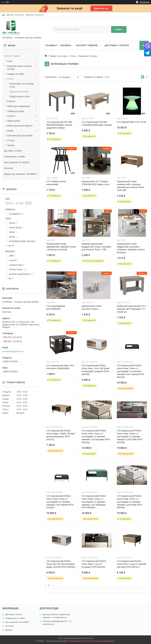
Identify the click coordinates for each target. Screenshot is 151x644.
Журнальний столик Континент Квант (92, 307)
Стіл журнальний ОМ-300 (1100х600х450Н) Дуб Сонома (97, 123)
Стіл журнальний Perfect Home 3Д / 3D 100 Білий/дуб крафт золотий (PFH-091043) (61, 564)
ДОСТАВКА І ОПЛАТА (117, 45)
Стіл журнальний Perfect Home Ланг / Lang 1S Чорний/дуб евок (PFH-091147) (132, 564)
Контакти (8, 168)
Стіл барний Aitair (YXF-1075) (131, 122)
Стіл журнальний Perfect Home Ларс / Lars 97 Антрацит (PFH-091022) (94, 564)
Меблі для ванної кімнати (20, 126)
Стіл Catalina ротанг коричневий (56, 183)
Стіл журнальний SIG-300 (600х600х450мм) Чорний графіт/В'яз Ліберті (59, 125)
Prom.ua (90, 638)
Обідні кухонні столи (20, 96)
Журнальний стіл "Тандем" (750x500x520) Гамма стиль (96, 183)
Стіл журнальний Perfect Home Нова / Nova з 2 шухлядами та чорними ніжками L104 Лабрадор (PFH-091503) (94, 502)
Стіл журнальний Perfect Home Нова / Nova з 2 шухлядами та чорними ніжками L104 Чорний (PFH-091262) (60, 502)
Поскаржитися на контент (80, 641)
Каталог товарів (12, 56)
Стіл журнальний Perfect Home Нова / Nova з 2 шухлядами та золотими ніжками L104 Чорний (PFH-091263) (131, 371)
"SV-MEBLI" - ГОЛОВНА (58, 45)
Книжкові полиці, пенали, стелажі (20, 68)
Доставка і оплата (13, 151)
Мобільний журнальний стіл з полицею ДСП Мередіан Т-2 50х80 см (132, 309)
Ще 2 (11, 278)
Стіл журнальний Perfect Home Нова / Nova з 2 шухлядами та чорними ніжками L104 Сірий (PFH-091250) (130, 436)
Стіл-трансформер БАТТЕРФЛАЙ (56, 307)
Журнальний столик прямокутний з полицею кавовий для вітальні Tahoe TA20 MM (130, 186)
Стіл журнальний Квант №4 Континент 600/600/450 (60, 367)
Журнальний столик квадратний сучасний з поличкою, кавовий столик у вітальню (131, 248)
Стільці (11, 140)
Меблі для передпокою (19, 106)
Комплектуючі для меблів (20, 136)
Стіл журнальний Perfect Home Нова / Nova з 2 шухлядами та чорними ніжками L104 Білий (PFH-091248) (130, 502)
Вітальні (11, 101)
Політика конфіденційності (104, 641)
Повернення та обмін (15, 157)
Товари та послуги (58, 56)
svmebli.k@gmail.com (13, 351)
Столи (10, 79)
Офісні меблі (13, 121)
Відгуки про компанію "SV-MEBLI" (21, 174)
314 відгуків (145, 2)
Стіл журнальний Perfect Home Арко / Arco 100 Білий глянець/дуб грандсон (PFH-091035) (96, 370)
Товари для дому (16, 111)
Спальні (11, 116)
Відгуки (9, 630)
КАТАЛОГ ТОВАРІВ (87, 45)
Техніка (11, 145)
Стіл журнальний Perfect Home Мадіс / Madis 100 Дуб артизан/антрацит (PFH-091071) (61, 435)
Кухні (10, 61)
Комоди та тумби (16, 74)
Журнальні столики (19, 92)
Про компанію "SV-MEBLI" (17, 162)
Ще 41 (11, 246)
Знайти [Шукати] (119, 29)
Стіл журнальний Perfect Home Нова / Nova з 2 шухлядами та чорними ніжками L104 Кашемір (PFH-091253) (96, 436)
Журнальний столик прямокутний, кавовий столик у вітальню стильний (61, 247)
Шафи (10, 131)
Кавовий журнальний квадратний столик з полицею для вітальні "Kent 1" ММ (97, 247)
